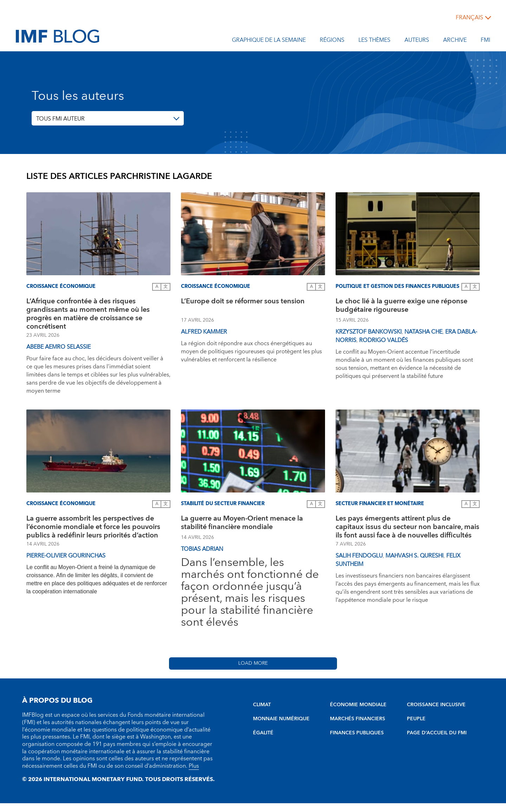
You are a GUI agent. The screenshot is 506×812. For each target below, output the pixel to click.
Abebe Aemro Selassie (59, 347)
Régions (332, 41)
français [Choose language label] (469, 18)
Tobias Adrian (202, 549)
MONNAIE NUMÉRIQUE (281, 719)
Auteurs (417, 41)
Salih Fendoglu (359, 556)
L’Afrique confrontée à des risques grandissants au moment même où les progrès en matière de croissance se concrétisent (88, 314)
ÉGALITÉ (263, 733)
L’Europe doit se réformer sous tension (243, 302)
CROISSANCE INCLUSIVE (436, 705)
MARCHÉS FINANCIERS (358, 719)
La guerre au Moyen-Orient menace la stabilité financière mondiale (242, 524)
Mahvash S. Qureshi (414, 556)
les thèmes (374, 41)
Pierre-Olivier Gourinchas (66, 556)
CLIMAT (262, 705)
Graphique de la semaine (269, 41)
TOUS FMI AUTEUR (60, 119)
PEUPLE (416, 719)
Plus (194, 766)
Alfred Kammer (204, 332)
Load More (253, 663)
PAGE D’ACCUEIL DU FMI (437, 733)
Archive (455, 41)
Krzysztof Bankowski (369, 332)
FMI (485, 41)
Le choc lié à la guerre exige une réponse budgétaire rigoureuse (401, 306)
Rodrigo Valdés (384, 340)
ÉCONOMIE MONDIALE (358, 705)
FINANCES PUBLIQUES (357, 733)
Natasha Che (423, 332)
